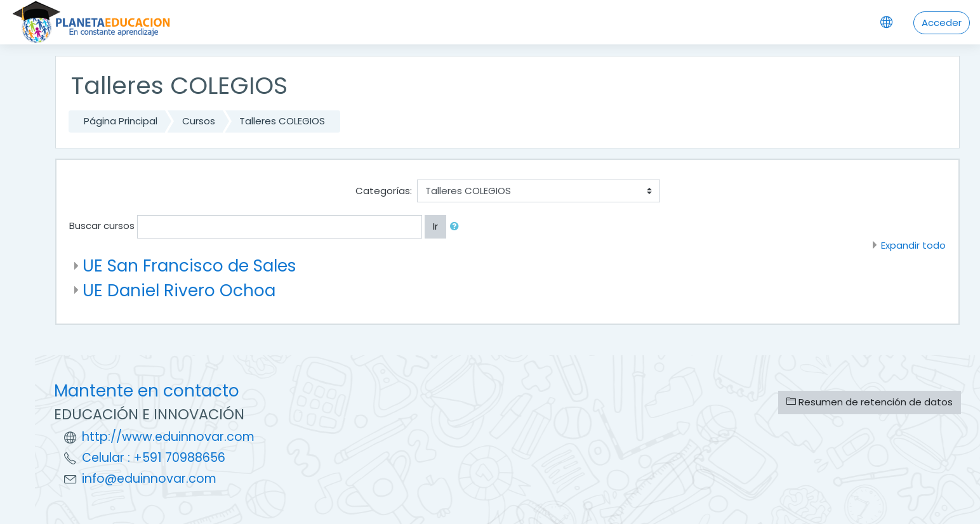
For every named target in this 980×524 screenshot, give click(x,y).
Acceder (942, 23)
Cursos (199, 121)
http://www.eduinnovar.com (168, 437)
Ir (435, 226)
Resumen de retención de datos (870, 402)
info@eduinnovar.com (149, 479)
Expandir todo (913, 245)
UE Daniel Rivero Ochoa (179, 290)
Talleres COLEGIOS (282, 121)
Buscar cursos (102, 226)
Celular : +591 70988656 (154, 458)
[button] (457, 227)
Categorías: (384, 191)
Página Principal (121, 121)
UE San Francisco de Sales (189, 265)
